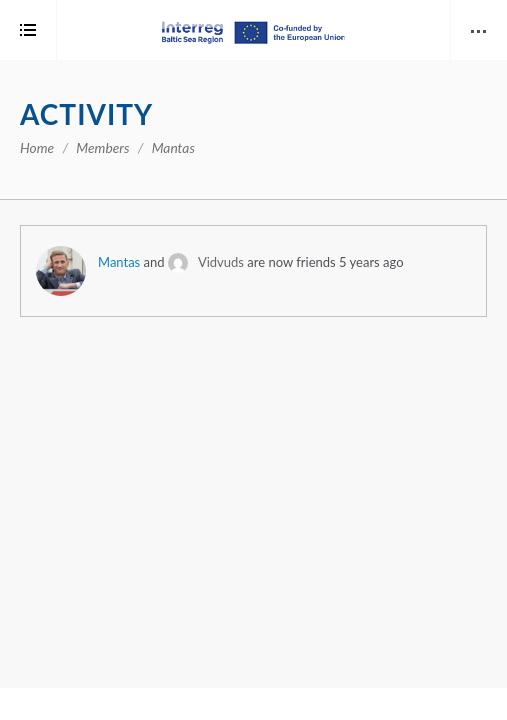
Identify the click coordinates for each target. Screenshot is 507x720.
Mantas (119, 262)
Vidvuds (221, 262)
